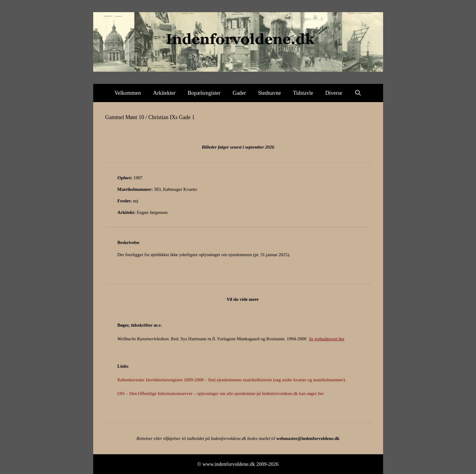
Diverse (334, 93)
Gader (239, 93)
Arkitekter (164, 93)
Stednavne (269, 93)
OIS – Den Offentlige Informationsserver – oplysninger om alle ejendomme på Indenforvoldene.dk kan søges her (221, 393)
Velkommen (128, 93)
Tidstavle (303, 93)
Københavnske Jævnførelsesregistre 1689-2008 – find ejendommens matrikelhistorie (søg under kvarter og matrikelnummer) (231, 380)
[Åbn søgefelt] (358, 93)
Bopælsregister (204, 93)
